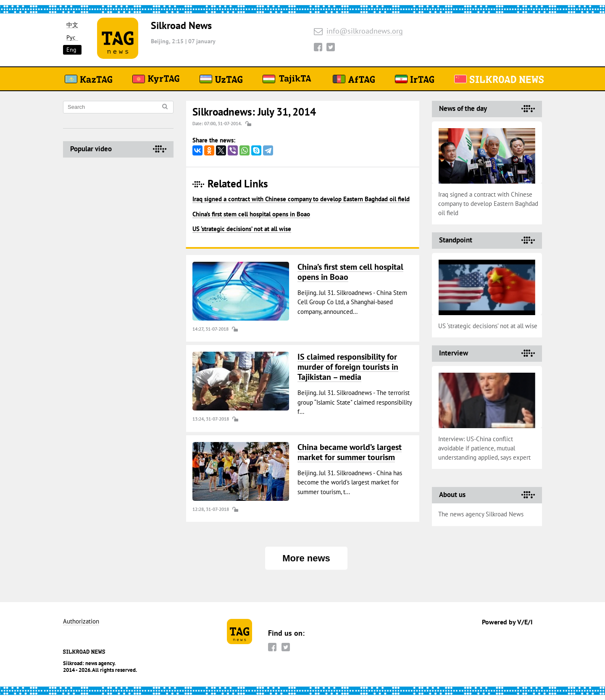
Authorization (81, 622)
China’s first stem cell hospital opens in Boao (251, 214)
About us (452, 495)
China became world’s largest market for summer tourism (350, 452)
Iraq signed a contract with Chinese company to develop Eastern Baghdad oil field (301, 199)
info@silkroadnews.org (365, 31)
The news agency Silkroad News (481, 514)
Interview (454, 353)
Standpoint (456, 240)
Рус (71, 38)
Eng (71, 50)
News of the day (463, 108)
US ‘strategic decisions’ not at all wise (242, 229)
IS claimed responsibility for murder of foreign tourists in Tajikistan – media (348, 367)
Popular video (91, 149)
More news (306, 558)
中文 (72, 25)
